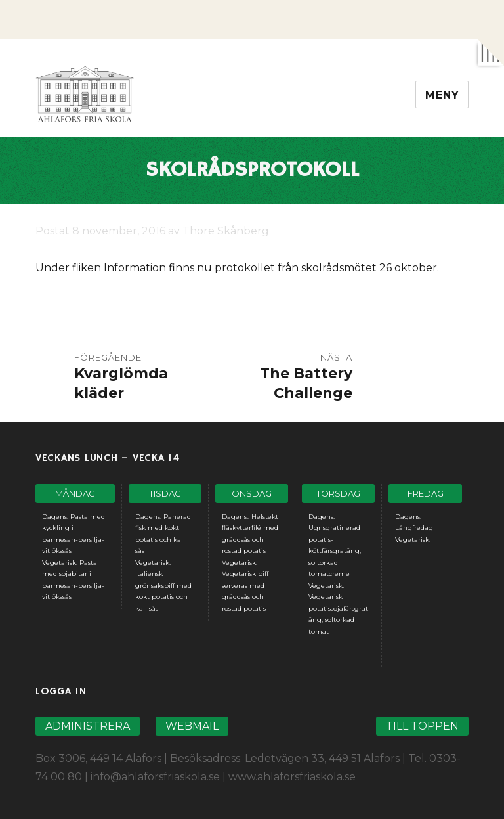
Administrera (88, 726)
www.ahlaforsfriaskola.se (292, 777)
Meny (442, 95)
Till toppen (422, 726)
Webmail (192, 726)
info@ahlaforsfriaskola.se (155, 777)
